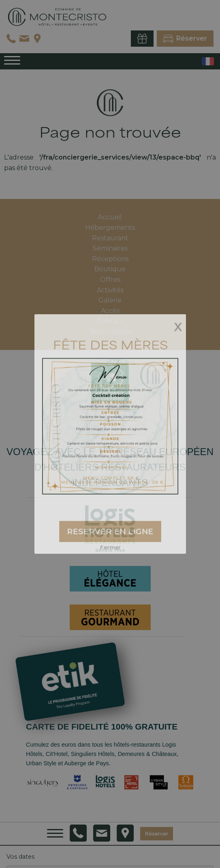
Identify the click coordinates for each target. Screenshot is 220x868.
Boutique (110, 269)
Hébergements (110, 228)
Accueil (110, 217)
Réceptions (110, 259)
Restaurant (110, 238)
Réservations (110, 331)
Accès (110, 311)
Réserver (157, 833)
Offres (110, 280)
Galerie (110, 300)
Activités (110, 290)
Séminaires (110, 248)
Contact (110, 321)
